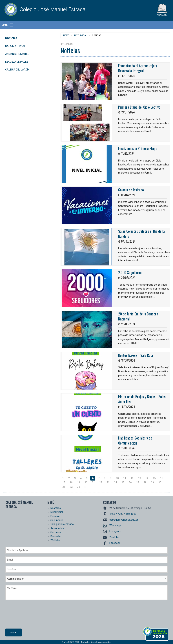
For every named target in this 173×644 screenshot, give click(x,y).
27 (138, 483)
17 (64, 483)
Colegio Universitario (62, 524)
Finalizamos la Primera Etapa (138, 148)
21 (93, 483)
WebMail (55, 540)
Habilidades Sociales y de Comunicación (135, 440)
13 (139, 478)
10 (117, 478)
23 (108, 483)
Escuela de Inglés (17, 62)
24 (116, 483)
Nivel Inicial (81, 35)
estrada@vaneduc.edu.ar (124, 520)
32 (71, 487)
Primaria (55, 516)
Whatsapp (115, 525)
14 (147, 478)
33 (79, 487)
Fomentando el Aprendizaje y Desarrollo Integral (138, 68)
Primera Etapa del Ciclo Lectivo (139, 107)
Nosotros (56, 508)
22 (101, 483)
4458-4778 (116, 514)
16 (162, 478)
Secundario (57, 520)
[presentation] (20, 616)
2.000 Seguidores (130, 272)
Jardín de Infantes (17, 54)
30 (160, 483)
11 (125, 478)
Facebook (115, 543)
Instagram (115, 531)
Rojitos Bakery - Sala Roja (136, 355)
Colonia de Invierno (131, 190)
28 (145, 483)
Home (66, 35)
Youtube (114, 537)
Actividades (57, 528)
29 (152, 483)
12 (132, 478)
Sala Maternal (15, 46)
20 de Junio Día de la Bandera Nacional (138, 316)
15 (154, 478)
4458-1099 (130, 514)
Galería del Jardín (17, 70)
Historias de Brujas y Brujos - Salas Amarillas (142, 399)
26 (130, 483)
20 (86, 483)
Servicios (56, 532)
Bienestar (56, 536)
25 (123, 483)
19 (79, 483)
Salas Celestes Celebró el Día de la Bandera (141, 234)
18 (71, 483)
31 (64, 487)
